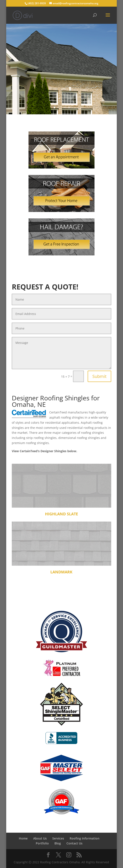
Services (58, 838)
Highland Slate (61, 514)
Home (23, 838)
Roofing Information (85, 838)
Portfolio (42, 843)
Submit (99, 376)
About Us (40, 838)
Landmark (61, 572)
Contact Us (74, 843)
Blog (58, 843)
